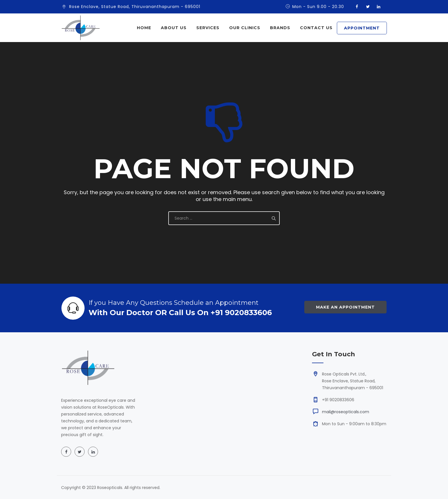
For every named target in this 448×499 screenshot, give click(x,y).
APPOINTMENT (362, 28)
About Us (174, 28)
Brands (280, 28)
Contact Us (316, 28)
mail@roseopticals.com (346, 412)
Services (208, 28)
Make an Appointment (345, 307)
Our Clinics (245, 28)
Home (144, 28)
